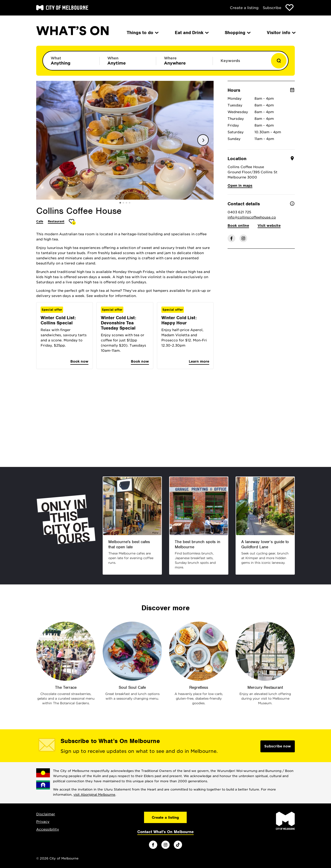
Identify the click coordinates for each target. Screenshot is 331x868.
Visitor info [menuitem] (281, 33)
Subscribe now (278, 746)
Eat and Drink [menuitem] (191, 33)
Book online (238, 226)
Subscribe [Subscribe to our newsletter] (272, 8)
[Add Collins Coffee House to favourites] (72, 222)
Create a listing (244, 8)
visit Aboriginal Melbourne (94, 795)
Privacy (43, 822)
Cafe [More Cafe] (40, 221)
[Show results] (279, 61)
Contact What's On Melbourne (165, 832)
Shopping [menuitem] (237, 33)
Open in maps (240, 186)
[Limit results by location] (184, 61)
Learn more (199, 361)
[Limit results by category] (71, 61)
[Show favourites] (289, 8)
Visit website (269, 226)
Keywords (230, 61)
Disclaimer (46, 814)
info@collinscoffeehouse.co (252, 217)
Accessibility (48, 829)
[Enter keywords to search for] (241, 63)
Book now (79, 361)
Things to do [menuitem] (142, 33)
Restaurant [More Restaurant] (56, 221)
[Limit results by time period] (128, 61)
